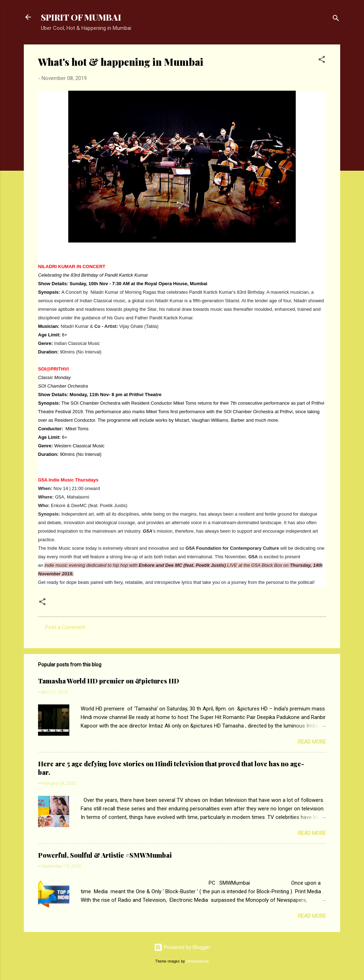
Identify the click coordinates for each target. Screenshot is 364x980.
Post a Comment (65, 627)
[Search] (336, 19)
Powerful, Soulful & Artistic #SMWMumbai (105, 855)
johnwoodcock (197, 961)
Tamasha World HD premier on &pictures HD (109, 681)
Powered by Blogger (182, 947)
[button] (322, 61)
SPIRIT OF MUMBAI (81, 17)
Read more (312, 742)
